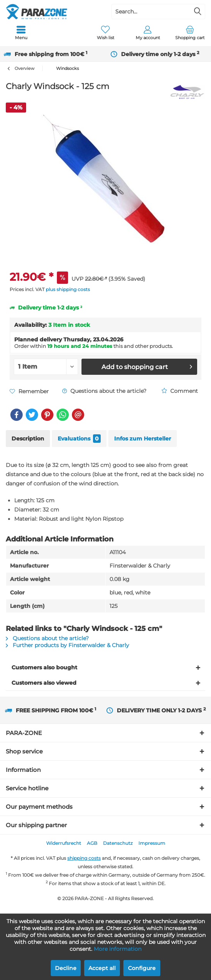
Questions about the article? (104, 391)
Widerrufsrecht (64, 843)
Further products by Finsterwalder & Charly (67, 645)
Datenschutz (118, 843)
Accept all (102, 968)
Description (28, 439)
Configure (142, 968)
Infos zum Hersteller (143, 439)
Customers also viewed (44, 683)
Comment (180, 391)
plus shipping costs (68, 289)
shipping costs (84, 858)
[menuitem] (21, 33)
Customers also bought (44, 667)
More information (118, 949)
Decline (66, 968)
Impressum (152, 843)
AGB (92, 843)
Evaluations (79, 439)
